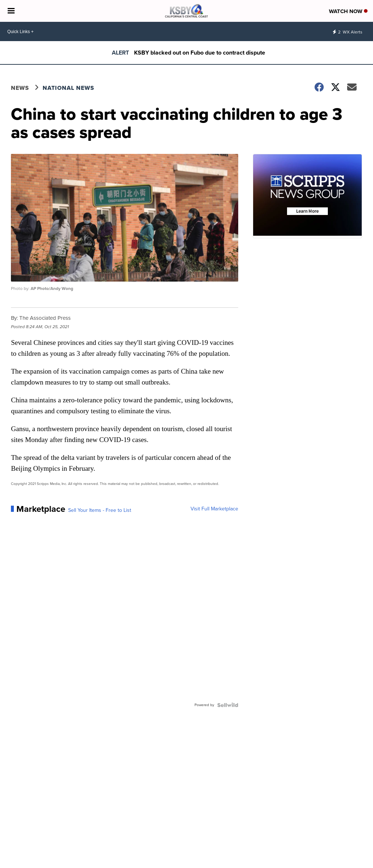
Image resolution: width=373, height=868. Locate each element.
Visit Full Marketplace (214, 509)
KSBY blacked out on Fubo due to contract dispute (200, 53)
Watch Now (348, 11)
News (20, 88)
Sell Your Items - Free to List (100, 510)
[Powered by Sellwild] (228, 705)
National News (68, 88)
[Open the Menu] (11, 11)
